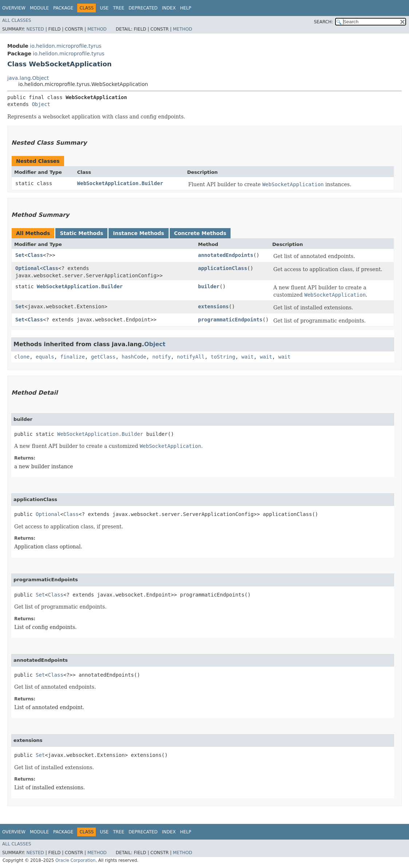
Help (186, 8)
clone (22, 357)
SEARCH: (324, 22)
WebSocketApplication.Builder (120, 183)
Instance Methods (138, 233)
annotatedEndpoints (226, 255)
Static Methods (81, 233)
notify (162, 357)
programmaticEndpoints (230, 320)
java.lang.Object (28, 78)
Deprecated (143, 8)
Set (20, 255)
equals (45, 357)
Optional (27, 268)
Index (169, 8)
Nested (35, 29)
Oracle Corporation (76, 860)
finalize (72, 357)
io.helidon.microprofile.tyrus (66, 46)
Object (41, 104)
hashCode (134, 357)
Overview (14, 8)
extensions (213, 306)
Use (104, 8)
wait (248, 357)
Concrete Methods (200, 233)
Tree (119, 8)
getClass (103, 357)
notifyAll (191, 357)
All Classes (17, 20)
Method (97, 29)
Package (63, 8)
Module (39, 8)
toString (223, 357)
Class (35, 255)
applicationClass (223, 268)
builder (209, 286)
